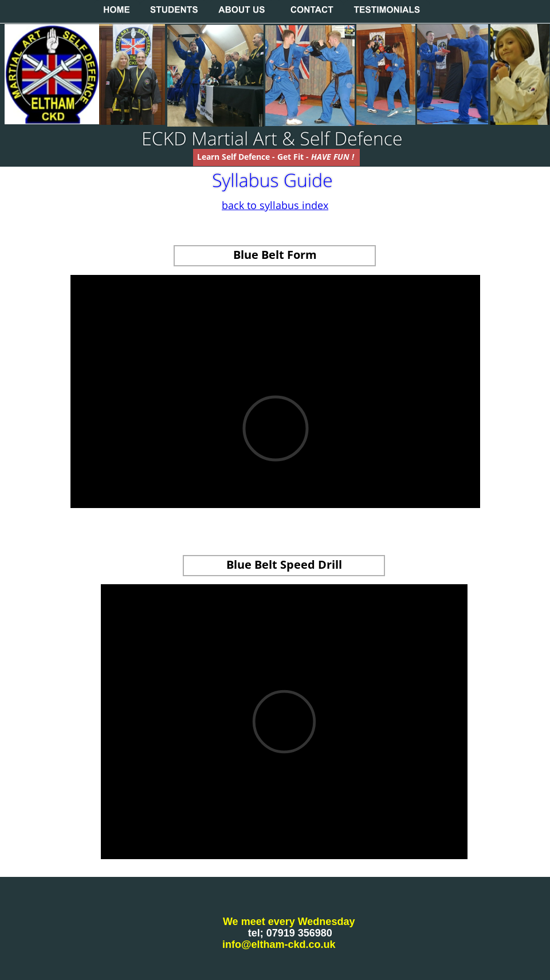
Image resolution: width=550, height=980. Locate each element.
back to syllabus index (275, 205)
